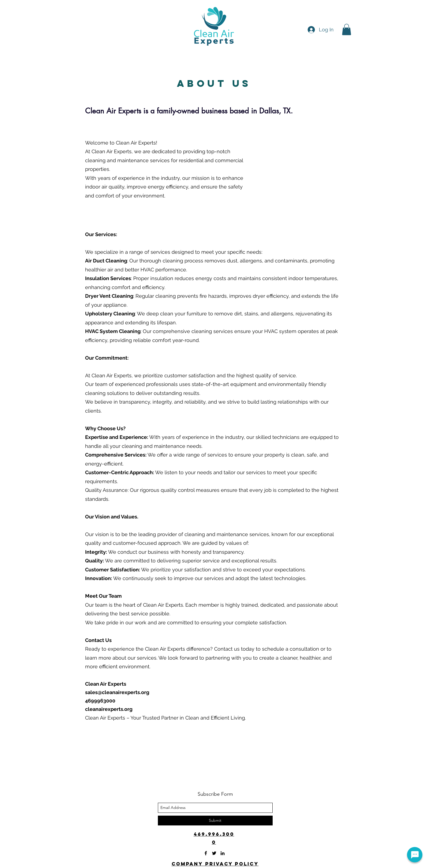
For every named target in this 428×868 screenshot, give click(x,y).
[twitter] (214, 853)
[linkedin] (223, 853)
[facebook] (206, 853)
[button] (347, 30)
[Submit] (215, 821)
